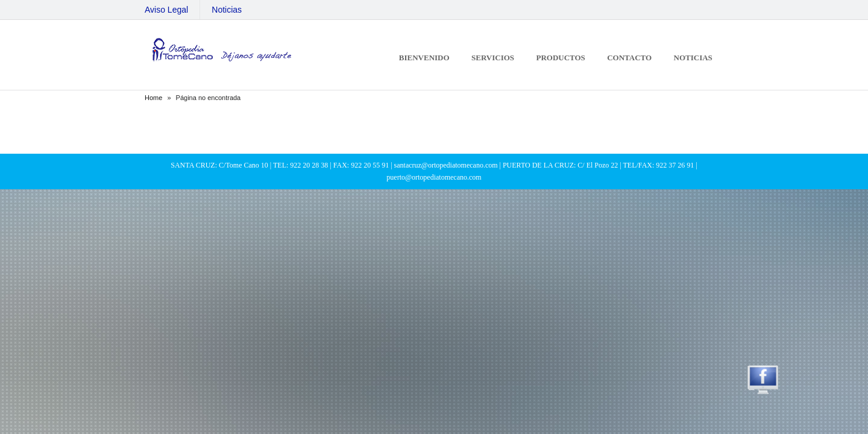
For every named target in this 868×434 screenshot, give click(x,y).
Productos (560, 58)
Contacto (629, 58)
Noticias (227, 10)
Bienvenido (424, 58)
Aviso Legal (166, 10)
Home (153, 98)
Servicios (493, 58)
